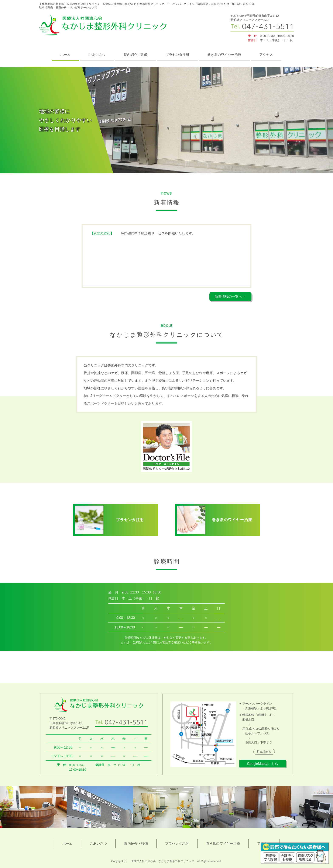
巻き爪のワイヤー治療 (224, 55)
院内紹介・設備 (135, 55)
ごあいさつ (97, 55)
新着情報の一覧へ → (230, 297)
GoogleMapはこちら (263, 764)
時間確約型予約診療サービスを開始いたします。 (143, 233)
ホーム (65, 55)
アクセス (266, 55)
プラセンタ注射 (177, 55)
